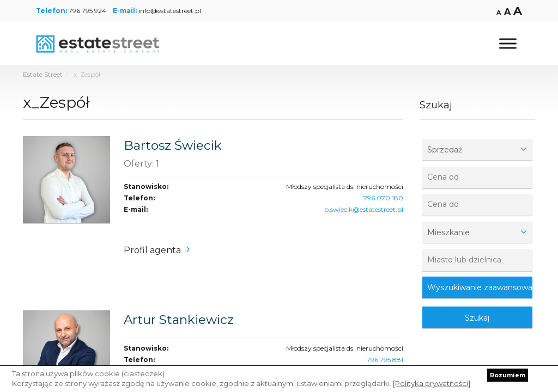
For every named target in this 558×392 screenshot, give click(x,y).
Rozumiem (508, 375)
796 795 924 (87, 11)
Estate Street (43, 74)
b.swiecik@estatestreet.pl (364, 209)
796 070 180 (383, 198)
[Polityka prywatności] (432, 383)
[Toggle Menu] (508, 43)
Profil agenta (152, 250)
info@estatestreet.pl (170, 11)
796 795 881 (385, 360)
